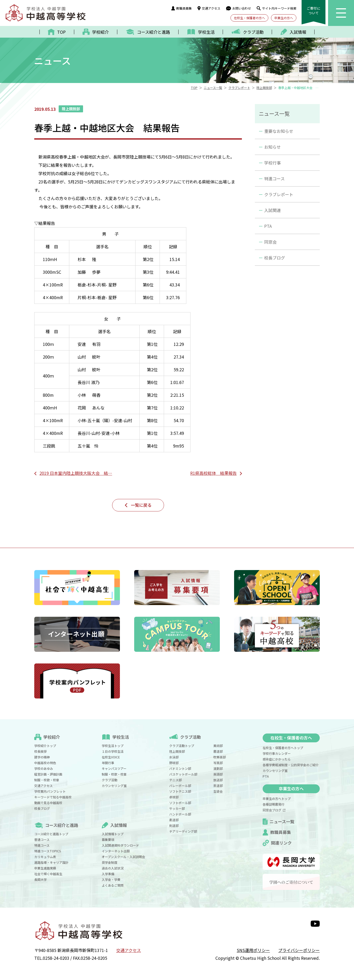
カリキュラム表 (45, 857)
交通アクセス (209, 8)
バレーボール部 (180, 786)
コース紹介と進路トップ (51, 834)
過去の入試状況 (113, 868)
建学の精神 (42, 757)
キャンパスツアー (114, 768)
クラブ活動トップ (182, 746)
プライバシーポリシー (299, 950)
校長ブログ (275, 258)
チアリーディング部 (183, 831)
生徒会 (218, 791)
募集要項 (108, 839)
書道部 (218, 751)
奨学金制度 (110, 862)
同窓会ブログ (274, 810)
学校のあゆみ (44, 768)
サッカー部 (177, 808)
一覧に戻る (141, 505)
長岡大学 (40, 879)
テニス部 (175, 780)
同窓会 (270, 242)
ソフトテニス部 (180, 791)
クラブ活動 (110, 780)
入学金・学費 (111, 879)
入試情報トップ (113, 834)
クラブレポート (279, 194)
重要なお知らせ (279, 131)
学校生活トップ (113, 746)
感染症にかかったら (277, 759)
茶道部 (218, 786)
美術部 (218, 746)
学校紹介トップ (45, 746)
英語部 (218, 774)
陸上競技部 (177, 751)
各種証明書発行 (274, 804)
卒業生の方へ (284, 18)
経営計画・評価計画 (48, 774)
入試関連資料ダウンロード (120, 845)
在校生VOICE (111, 757)
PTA (268, 226)
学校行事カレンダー (277, 753)
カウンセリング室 (114, 786)
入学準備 (108, 874)
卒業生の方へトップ (277, 799)
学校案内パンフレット (50, 791)
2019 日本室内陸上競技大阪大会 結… (76, 473)
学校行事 (273, 163)
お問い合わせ (239, 8)
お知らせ (273, 147)
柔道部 (174, 820)
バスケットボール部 (183, 774)
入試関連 (273, 210)
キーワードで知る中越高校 (53, 797)
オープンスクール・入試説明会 (123, 857)
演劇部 (218, 768)
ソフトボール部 (180, 803)
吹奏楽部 (220, 757)
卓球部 (174, 797)
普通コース (42, 839)
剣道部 (174, 825)
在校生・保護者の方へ (249, 18)
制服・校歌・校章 (47, 780)
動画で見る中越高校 (48, 803)
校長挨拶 (40, 751)
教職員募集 (182, 8)
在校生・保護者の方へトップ (283, 748)
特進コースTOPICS (48, 851)
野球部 (174, 763)
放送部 (218, 780)
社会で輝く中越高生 (48, 874)
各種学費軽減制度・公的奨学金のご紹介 (291, 765)
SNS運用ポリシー (253, 950)
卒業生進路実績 (45, 868)
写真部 (218, 763)
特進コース (274, 179)
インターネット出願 (116, 851)
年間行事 (108, 763)
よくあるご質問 (113, 885)
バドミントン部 (180, 768)
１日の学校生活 (113, 751)
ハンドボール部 (180, 814)
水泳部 (174, 757)
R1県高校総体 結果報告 (213, 473)
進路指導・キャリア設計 (51, 862)
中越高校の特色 (45, 763)
